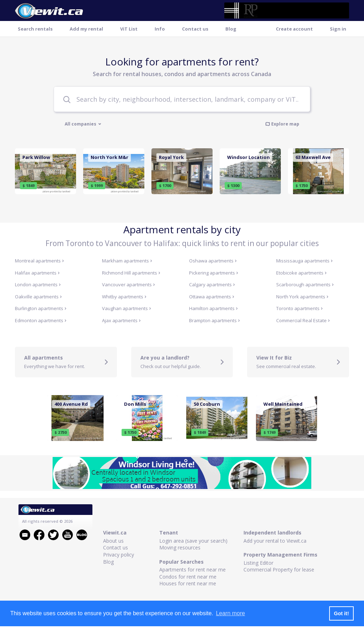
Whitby (124, 297)
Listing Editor (258, 563)
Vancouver (129, 284)
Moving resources (180, 547)
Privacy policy (119, 555)
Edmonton (41, 320)
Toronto (299, 308)
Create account (294, 29)
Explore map (282, 124)
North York (302, 297)
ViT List (129, 29)
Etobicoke (301, 273)
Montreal (39, 261)
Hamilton (213, 308)
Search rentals (35, 29)
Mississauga (304, 261)
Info (160, 29)
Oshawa (213, 261)
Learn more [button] (230, 613)
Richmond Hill (131, 273)
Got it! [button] (341, 613)
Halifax (37, 273)
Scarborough (305, 284)
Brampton (215, 320)
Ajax (121, 320)
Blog (231, 29)
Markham (127, 261)
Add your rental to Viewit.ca (275, 541)
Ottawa (212, 297)
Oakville (38, 297)
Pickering (214, 273)
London (38, 284)
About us (113, 541)
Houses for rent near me (188, 583)
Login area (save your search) (193, 541)
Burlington (41, 308)
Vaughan (127, 308)
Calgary (212, 284)
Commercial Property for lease (279, 570)
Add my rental (86, 29)
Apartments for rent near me (192, 570)
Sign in (338, 29)
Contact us (195, 29)
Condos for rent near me (188, 577)
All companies (83, 124)
